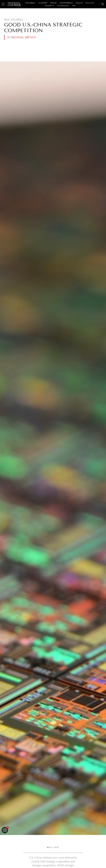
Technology (63, 6)
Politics (90, 3)
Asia (7, 19)
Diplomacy (31, 3)
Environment (66, 3)
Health (79, 3)
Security (50, 6)
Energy (54, 3)
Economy (43, 3)
